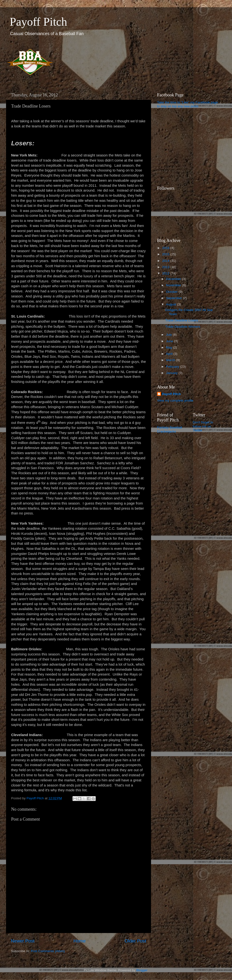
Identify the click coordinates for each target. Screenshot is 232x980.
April (170, 354)
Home (80, 941)
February (173, 367)
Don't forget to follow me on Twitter (203, 426)
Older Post (135, 941)
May (170, 347)
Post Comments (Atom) (48, 951)
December (174, 279)
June (170, 341)
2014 (166, 261)
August (172, 304)
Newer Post (23, 941)
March (171, 360)
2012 (166, 273)
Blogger (142, 970)
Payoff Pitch (38, 22)
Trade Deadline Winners (183, 327)
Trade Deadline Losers (182, 320)
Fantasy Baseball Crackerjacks (170, 429)
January (172, 373)
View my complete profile (175, 401)
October (172, 292)
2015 (166, 254)
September (174, 298)
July (169, 335)
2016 (166, 248)
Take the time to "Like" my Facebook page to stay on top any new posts (188, 104)
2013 (166, 267)
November (174, 285)
